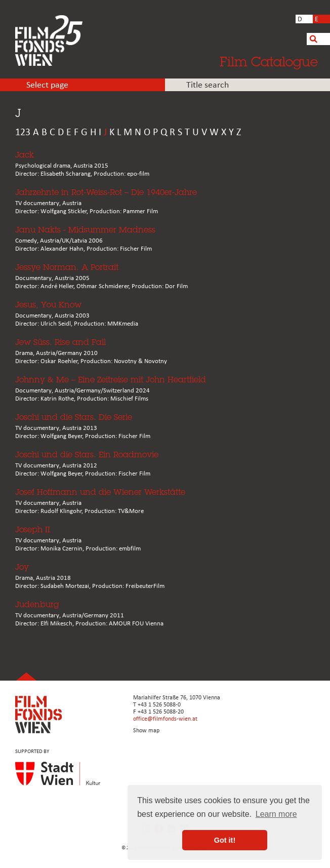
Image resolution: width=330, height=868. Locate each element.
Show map (146, 731)
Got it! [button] (225, 840)
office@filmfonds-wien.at (165, 719)
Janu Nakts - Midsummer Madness (85, 230)
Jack (25, 155)
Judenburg (37, 604)
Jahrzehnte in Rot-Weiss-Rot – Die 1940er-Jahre (106, 192)
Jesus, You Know (48, 305)
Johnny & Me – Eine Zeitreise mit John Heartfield (111, 380)
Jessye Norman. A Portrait (67, 267)
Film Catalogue (269, 61)
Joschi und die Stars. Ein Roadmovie (87, 455)
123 (23, 133)
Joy (22, 567)
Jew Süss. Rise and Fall (60, 342)
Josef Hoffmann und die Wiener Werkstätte (100, 492)
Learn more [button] (276, 814)
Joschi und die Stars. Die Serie (74, 417)
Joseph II (33, 529)
